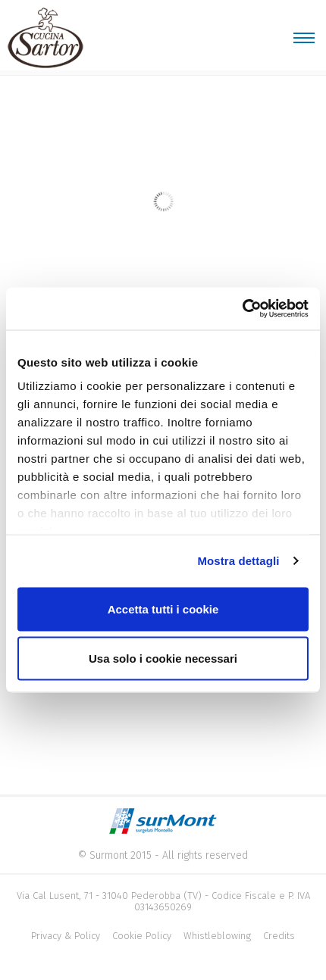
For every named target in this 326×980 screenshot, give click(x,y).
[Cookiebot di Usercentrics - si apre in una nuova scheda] (242, 309)
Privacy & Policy (66, 936)
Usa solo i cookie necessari (163, 659)
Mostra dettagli (238, 561)
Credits (279, 936)
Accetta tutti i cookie (163, 609)
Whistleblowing (217, 936)
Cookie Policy (142, 936)
